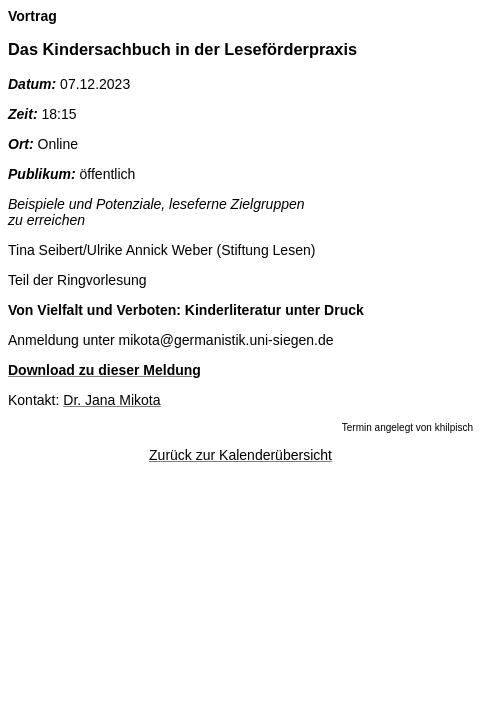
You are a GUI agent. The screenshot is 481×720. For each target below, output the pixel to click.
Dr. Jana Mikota (111, 400)
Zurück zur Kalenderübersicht (240, 455)
